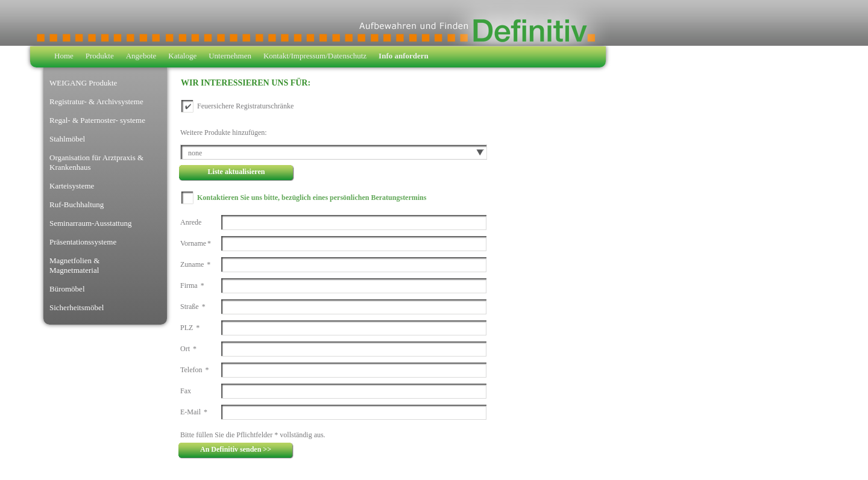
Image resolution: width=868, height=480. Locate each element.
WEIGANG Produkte (83, 83)
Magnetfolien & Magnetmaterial (74, 265)
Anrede (191, 222)
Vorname (196, 243)
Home (64, 56)
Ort (188, 349)
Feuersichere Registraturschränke (245, 106)
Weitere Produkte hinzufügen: (224, 132)
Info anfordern (404, 56)
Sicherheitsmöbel (77, 307)
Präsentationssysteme (83, 242)
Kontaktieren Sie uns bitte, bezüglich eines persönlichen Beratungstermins (312, 198)
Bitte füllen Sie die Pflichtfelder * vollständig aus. (253, 435)
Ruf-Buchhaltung (77, 204)
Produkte (100, 56)
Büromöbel (67, 289)
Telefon (194, 370)
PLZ (190, 328)
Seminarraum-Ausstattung (90, 223)
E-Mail (194, 412)
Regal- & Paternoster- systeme (97, 120)
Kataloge (182, 56)
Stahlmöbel (67, 139)
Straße (193, 307)
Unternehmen (230, 56)
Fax (186, 391)
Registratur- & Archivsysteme (96, 101)
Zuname (195, 264)
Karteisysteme (72, 186)
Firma (192, 285)
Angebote (141, 56)
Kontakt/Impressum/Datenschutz (315, 56)
